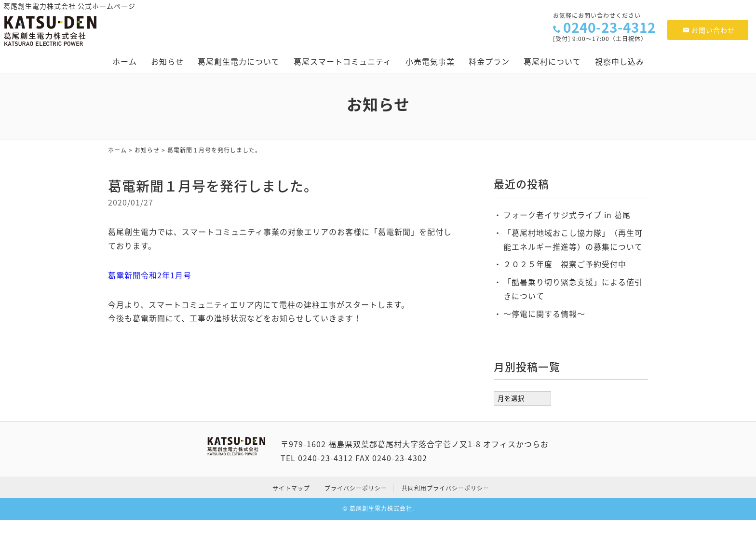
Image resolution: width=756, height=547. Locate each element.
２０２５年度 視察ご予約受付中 (565, 264)
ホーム (125, 61)
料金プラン (489, 61)
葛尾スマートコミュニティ (343, 61)
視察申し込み (620, 61)
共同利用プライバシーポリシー (445, 488)
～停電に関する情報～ (544, 314)
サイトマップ (291, 488)
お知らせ (167, 61)
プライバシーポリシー (356, 488)
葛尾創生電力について (239, 61)
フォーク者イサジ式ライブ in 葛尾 (567, 215)
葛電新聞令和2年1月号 (150, 275)
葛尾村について (552, 61)
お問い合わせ (709, 30)
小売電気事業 (430, 61)
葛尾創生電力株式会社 (381, 508)
